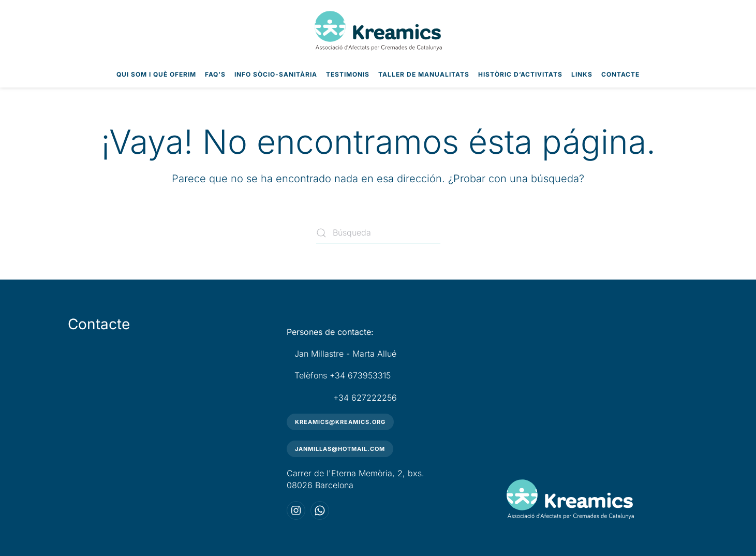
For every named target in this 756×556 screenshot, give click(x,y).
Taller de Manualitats (424, 74)
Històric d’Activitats (520, 74)
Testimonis (348, 74)
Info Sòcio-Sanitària (276, 74)
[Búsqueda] (378, 233)
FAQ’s (215, 74)
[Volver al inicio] (378, 31)
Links (582, 74)
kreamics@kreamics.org (340, 422)
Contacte (620, 74)
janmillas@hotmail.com (340, 449)
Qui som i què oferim (156, 74)
